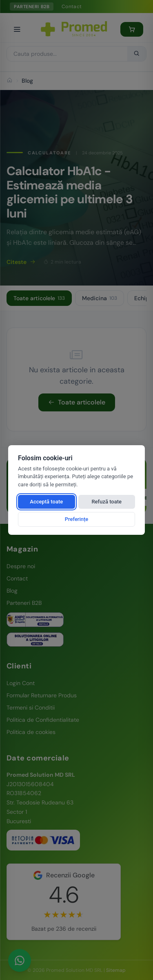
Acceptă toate (46, 502)
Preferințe (77, 519)
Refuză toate (106, 502)
